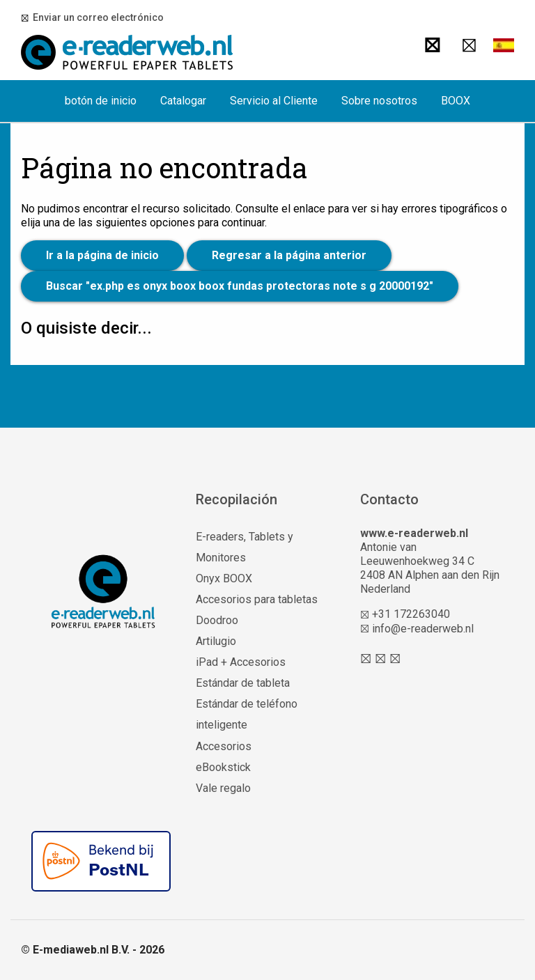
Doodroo (217, 620)
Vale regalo (223, 788)
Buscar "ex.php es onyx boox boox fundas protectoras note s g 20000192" (240, 286)
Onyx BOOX (224, 578)
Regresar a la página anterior (289, 255)
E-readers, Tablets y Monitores (245, 547)
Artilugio (216, 641)
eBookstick (223, 767)
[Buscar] (432, 45)
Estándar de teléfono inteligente (247, 714)
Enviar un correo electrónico (96, 17)
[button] (504, 45)
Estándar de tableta (243, 683)
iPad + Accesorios (241, 662)
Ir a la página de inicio (102, 255)
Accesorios (224, 746)
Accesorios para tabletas (257, 599)
